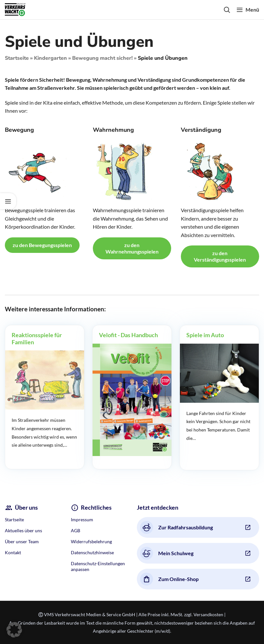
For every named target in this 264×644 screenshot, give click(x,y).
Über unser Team (22, 541)
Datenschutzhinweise (92, 552)
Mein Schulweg (167, 553)
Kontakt (13, 552)
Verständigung (201, 130)
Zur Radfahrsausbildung (176, 527)
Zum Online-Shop (169, 579)
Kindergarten (50, 58)
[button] (14, 630)
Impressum (82, 519)
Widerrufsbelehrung (91, 541)
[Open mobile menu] (248, 10)
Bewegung (19, 130)
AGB (76, 530)
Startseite (17, 58)
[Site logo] (15, 9)
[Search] (227, 10)
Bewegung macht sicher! (102, 58)
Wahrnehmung (113, 130)
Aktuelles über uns (23, 530)
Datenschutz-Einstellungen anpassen (98, 566)
